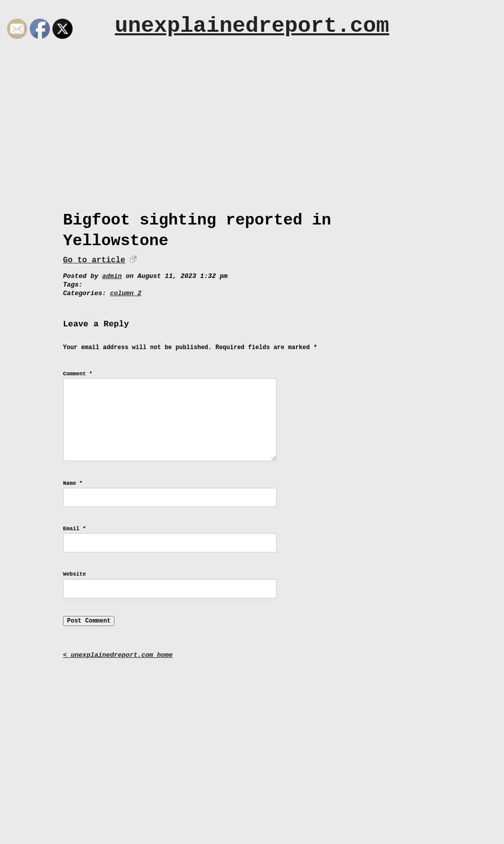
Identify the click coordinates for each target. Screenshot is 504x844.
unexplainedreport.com (252, 26)
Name (73, 483)
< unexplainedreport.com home (118, 655)
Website (74, 574)
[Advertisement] (252, 120)
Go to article (94, 260)
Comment (78, 374)
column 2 (125, 293)
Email (74, 529)
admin (112, 276)
